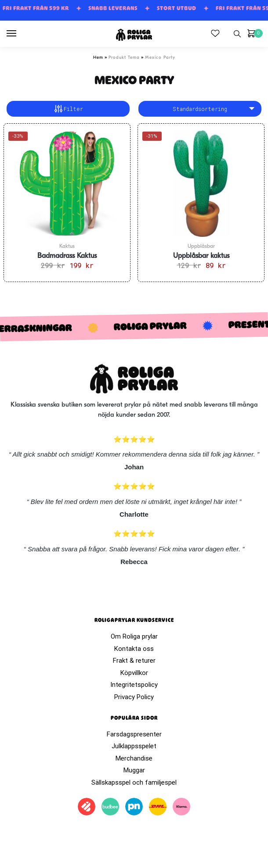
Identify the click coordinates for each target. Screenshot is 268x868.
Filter (68, 109)
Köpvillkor (134, 673)
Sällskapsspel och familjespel (134, 782)
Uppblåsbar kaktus (201, 256)
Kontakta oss (134, 649)
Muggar (134, 770)
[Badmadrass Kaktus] (67, 183)
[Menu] (20, 34)
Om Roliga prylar (134, 636)
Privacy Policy (134, 697)
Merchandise (134, 758)
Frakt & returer (134, 661)
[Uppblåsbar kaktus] (201, 183)
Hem (98, 58)
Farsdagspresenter (134, 734)
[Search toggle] (237, 34)
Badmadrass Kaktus (67, 256)
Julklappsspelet (134, 746)
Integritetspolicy (134, 685)
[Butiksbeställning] (200, 109)
